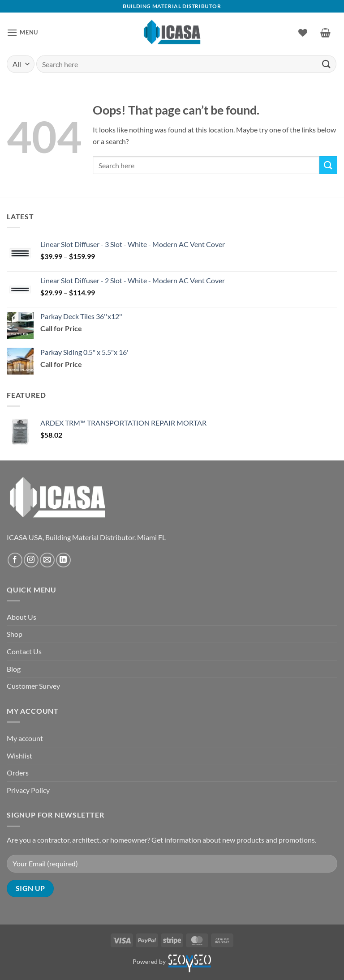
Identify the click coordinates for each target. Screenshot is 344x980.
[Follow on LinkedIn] (63, 560)
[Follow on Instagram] (31, 560)
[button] (22, 32)
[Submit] (327, 64)
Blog (14, 669)
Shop (15, 634)
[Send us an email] (47, 560)
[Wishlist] (303, 33)
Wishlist (19, 756)
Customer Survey (33, 686)
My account (25, 738)
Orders (18, 773)
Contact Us (24, 651)
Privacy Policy (28, 790)
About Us (21, 617)
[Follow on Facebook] (15, 560)
